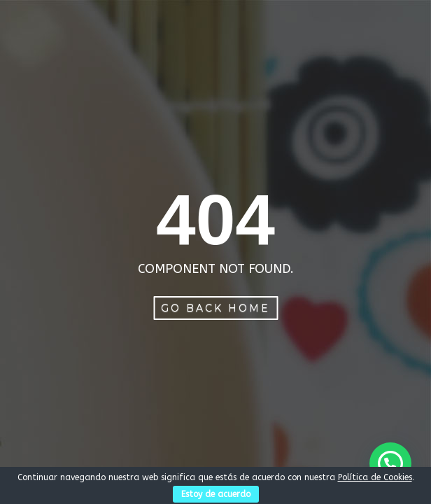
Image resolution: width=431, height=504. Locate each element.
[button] (390, 463)
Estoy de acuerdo (216, 494)
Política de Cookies (375, 477)
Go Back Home (215, 308)
